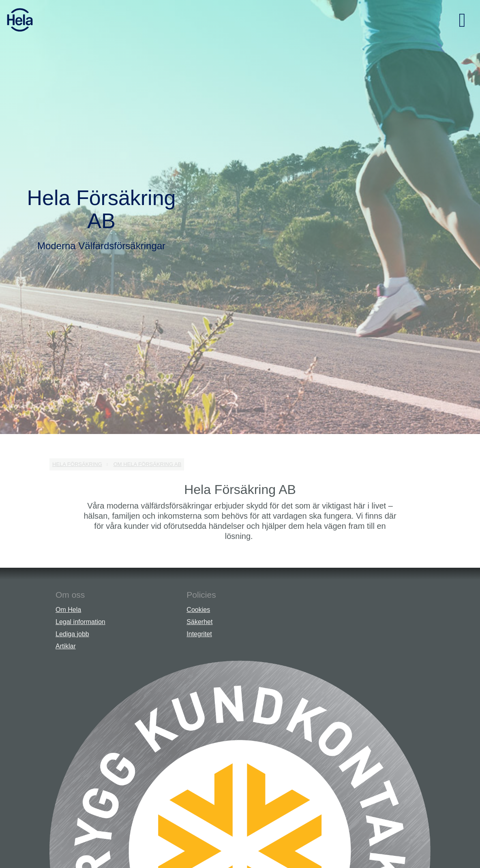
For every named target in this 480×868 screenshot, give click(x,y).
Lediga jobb (72, 634)
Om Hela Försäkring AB (148, 464)
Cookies (198, 610)
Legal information (80, 622)
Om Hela (68, 610)
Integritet (199, 634)
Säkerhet (199, 622)
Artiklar (66, 646)
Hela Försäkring (77, 464)
